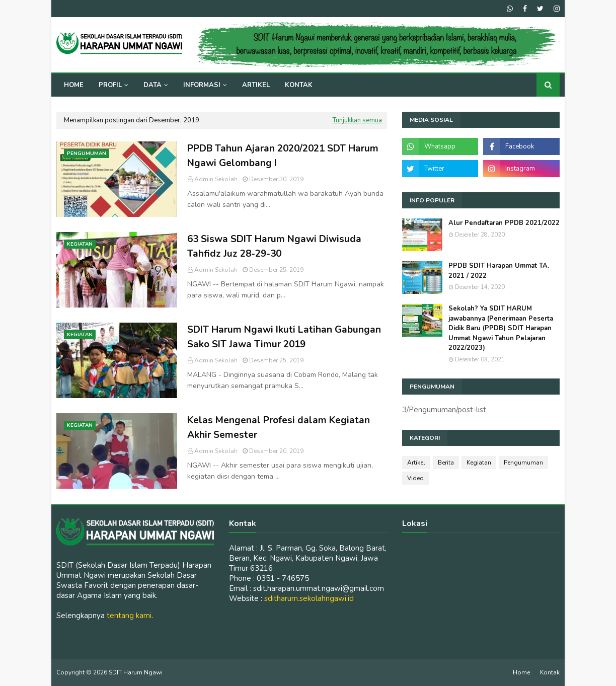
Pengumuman (523, 463)
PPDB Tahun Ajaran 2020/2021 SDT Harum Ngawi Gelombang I (283, 156)
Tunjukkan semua (357, 120)
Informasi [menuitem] (202, 85)
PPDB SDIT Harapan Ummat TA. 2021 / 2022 (499, 271)
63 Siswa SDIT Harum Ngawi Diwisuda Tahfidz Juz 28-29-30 (274, 246)
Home (521, 672)
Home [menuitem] (74, 85)
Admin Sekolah (216, 179)
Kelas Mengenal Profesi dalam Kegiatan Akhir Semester (279, 428)
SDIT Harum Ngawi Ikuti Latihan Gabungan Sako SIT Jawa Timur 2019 (284, 337)
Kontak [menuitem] (299, 85)
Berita (446, 463)
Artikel (416, 463)
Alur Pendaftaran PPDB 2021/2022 (504, 223)
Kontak (550, 672)
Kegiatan (479, 463)
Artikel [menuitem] (256, 85)
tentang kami (129, 616)
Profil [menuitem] (110, 85)
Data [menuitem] (152, 85)
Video (415, 478)
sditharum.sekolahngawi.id (309, 598)
